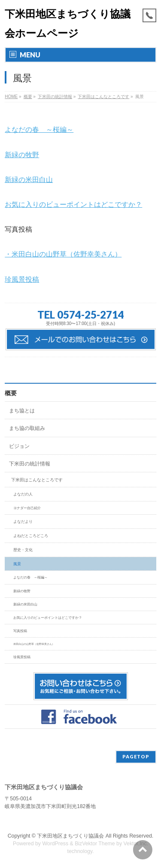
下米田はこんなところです (37, 480)
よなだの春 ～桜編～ (39, 130)
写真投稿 (20, 631)
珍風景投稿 (22, 279)
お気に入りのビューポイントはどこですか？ (73, 204)
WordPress (55, 844)
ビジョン (19, 446)
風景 (17, 564)
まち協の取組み (27, 428)
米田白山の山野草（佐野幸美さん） (34, 644)
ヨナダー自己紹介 (27, 508)
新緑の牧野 (22, 155)
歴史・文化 (23, 550)
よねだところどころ (31, 536)
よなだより (23, 522)
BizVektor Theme (95, 844)
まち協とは (22, 411)
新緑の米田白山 (29, 180)
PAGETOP (136, 756)
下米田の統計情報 (30, 464)
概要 (11, 393)
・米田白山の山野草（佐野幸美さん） (63, 254)
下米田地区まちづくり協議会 (70, 836)
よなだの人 (23, 494)
